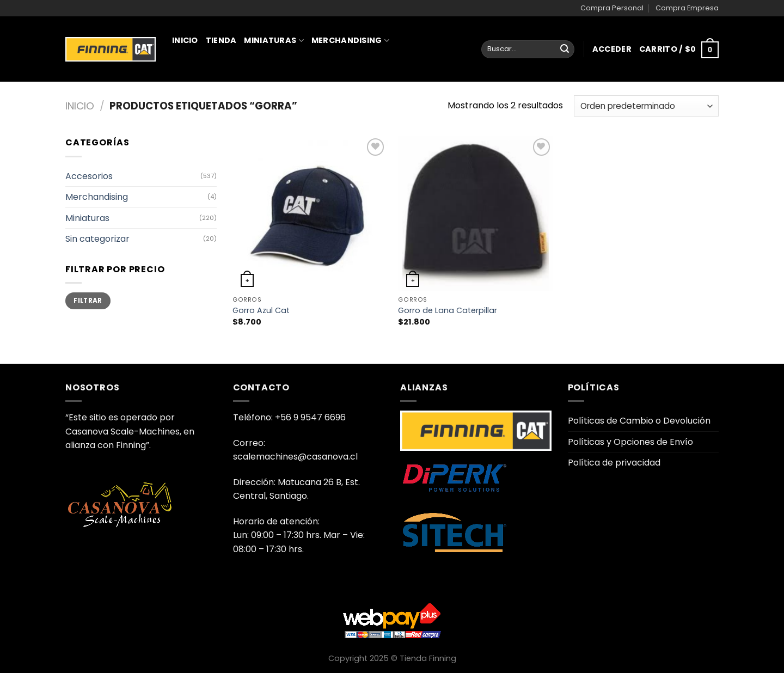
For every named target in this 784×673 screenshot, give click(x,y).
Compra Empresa (687, 8)
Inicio (185, 40)
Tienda (221, 40)
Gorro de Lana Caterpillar (448, 311)
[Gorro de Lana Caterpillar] (476, 213)
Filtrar (88, 301)
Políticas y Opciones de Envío (630, 442)
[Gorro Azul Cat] (310, 213)
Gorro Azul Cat (261, 311)
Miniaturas (274, 40)
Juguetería (202, 88)
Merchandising (350, 40)
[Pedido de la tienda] (646, 106)
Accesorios (89, 176)
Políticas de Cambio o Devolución (639, 421)
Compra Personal (612, 8)
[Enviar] (565, 50)
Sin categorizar (97, 239)
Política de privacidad (614, 463)
